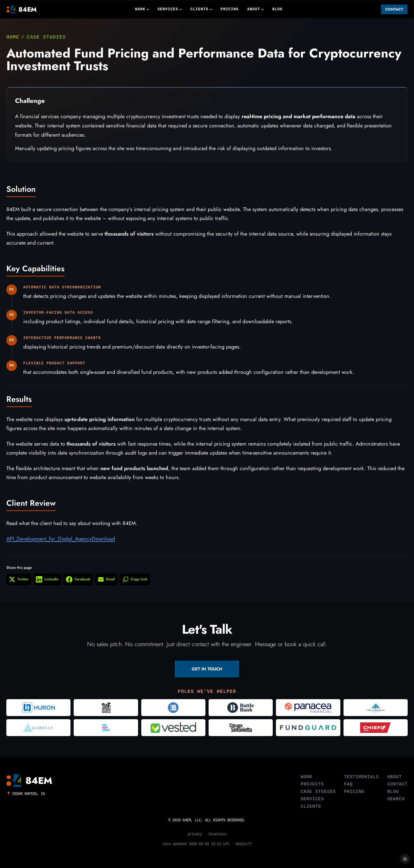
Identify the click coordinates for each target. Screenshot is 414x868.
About (255, 9)
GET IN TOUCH (207, 669)
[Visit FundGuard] (308, 728)
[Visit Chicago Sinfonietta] (241, 728)
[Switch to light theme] (405, 859)
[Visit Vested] (173, 728)
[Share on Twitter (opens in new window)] (19, 583)
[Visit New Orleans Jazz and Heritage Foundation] (106, 708)
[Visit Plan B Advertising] (173, 708)
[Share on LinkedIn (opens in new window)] (47, 583)
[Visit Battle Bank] (241, 708)
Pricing (230, 9)
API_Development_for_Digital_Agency (49, 543)
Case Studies (46, 37)
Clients (201, 9)
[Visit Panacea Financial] (308, 708)
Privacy (195, 834)
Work (142, 9)
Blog (277, 9)
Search (396, 799)
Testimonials (361, 777)
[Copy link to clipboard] (135, 583)
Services (170, 9)
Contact (394, 9)
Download (103, 543)
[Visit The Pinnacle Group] (376, 708)
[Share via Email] (106, 583)
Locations (217, 834)
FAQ (348, 784)
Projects (312, 784)
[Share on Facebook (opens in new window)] (78, 583)
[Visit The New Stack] (106, 728)
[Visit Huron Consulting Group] (38, 708)
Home (13, 37)
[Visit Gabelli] (38, 728)
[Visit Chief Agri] (376, 728)
